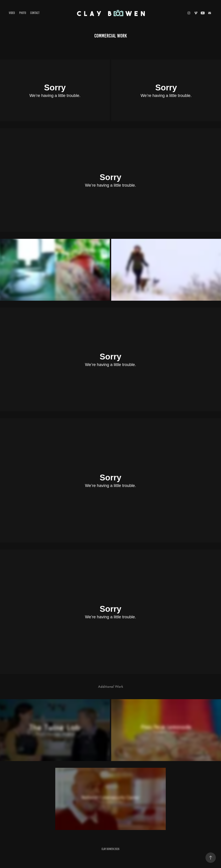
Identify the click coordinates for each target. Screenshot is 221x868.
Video (12, 13)
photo (23, 13)
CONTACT (35, 13)
